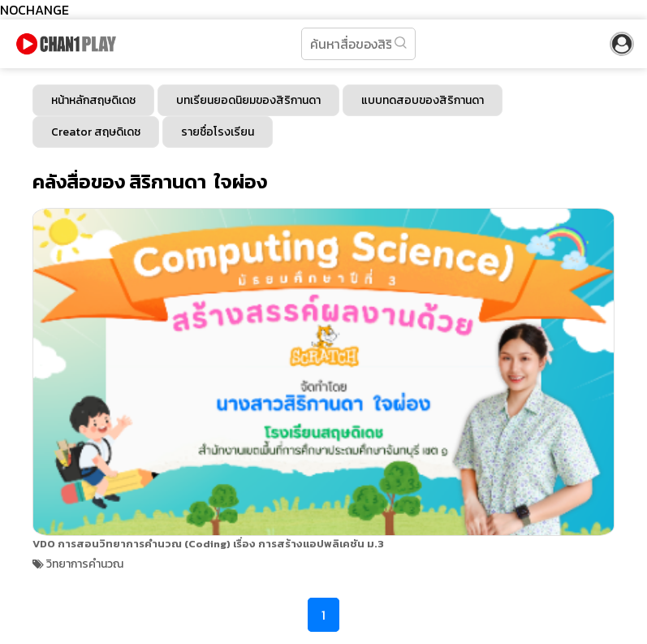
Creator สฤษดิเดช (96, 132)
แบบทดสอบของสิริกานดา (423, 100)
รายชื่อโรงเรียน (218, 132)
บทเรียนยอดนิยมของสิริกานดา (248, 100)
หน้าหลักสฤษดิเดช (93, 100)
